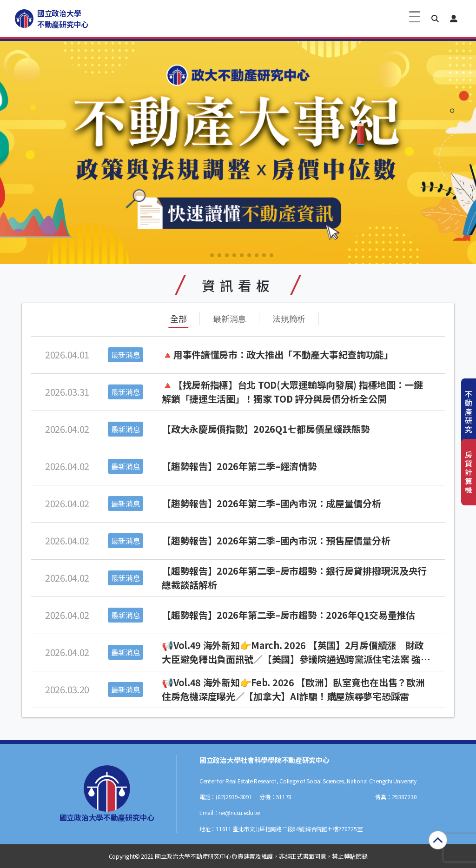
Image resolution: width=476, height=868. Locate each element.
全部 (178, 318)
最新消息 (229, 318)
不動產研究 (469, 412)
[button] (435, 19)
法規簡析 (289, 318)
